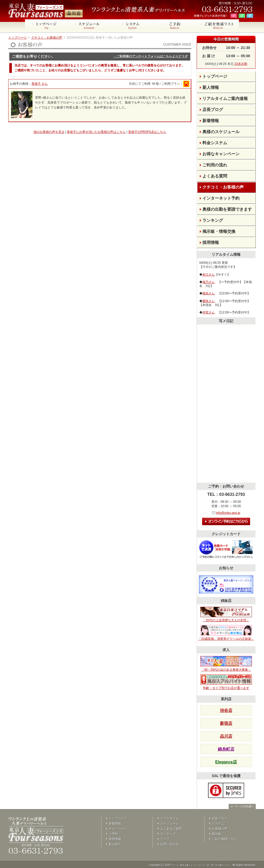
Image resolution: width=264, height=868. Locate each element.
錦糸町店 (226, 749)
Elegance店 (226, 762)
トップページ (18, 38)
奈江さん (209, 275)
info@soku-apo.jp (228, 513)
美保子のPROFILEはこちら (147, 132)
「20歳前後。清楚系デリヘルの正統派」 (226, 633)
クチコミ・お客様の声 (47, 38)
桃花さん (209, 293)
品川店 (226, 736)
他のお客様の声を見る (49, 132)
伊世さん (209, 312)
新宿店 (226, 723)
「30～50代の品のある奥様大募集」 (226, 664)
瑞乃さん (209, 282)
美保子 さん (40, 84)
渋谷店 (226, 710)
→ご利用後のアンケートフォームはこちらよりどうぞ (151, 56)
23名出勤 (241, 64)
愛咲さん (209, 301)
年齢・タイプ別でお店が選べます (226, 682)
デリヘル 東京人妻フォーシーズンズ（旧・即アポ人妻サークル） (201, 865)
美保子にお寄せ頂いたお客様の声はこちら (96, 132)
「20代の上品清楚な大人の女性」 (226, 615)
